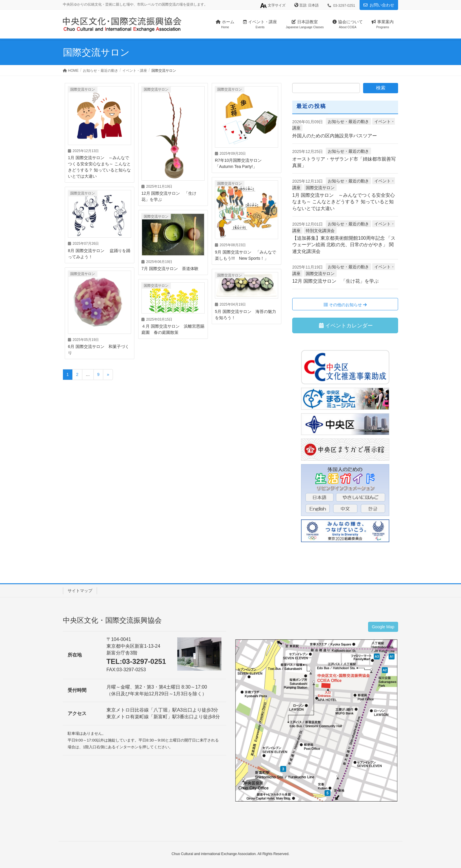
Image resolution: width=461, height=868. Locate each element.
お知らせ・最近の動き (348, 121)
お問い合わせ (382, 5)
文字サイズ (273, 6)
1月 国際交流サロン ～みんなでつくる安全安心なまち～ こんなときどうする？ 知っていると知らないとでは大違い (344, 202)
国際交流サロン (83, 89)
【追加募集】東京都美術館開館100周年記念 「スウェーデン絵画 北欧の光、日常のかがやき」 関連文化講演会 (344, 245)
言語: (304, 5)
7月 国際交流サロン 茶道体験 (170, 269)
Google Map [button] (383, 627)
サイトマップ (80, 591)
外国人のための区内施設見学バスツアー (335, 136)
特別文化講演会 (320, 231)
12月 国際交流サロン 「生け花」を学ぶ (335, 281)
